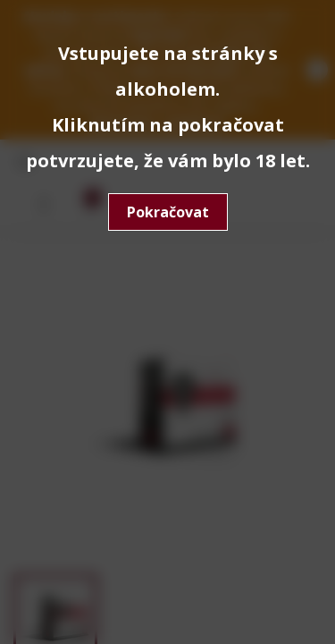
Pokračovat (168, 212)
